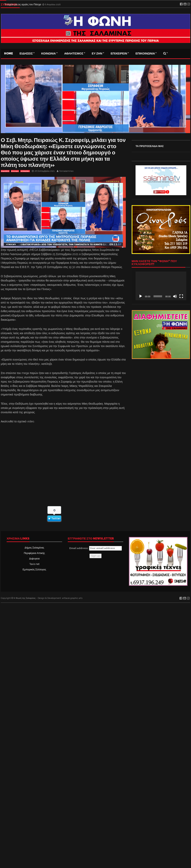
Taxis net (34, 564)
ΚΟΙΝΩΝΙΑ (49, 53)
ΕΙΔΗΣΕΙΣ (26, 53)
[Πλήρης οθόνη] (181, 296)
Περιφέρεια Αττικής (34, 553)
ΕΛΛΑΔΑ (15, 171)
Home (8, 53)
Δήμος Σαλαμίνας (34, 548)
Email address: (96, 548)
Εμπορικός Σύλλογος (34, 569)
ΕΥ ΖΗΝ (97, 53)
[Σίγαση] (175, 296)
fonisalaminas (66, 171)
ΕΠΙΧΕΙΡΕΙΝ (119, 53)
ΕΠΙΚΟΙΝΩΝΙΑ (145, 53)
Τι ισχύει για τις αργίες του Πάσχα (23, 4)
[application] (161, 286)
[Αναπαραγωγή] (141, 296)
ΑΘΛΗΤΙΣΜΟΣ (74, 53)
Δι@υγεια (34, 559)
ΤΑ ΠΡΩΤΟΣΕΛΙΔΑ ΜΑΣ (150, 146)
